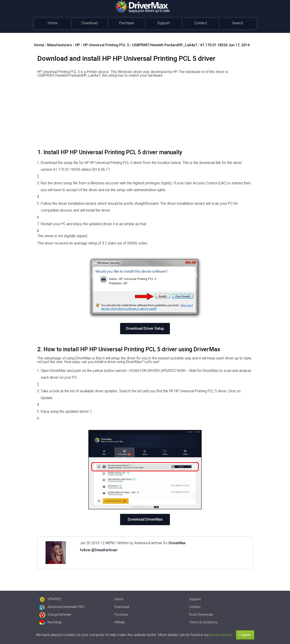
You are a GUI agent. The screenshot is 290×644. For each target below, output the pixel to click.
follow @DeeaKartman (99, 550)
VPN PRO (50, 599)
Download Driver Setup (145, 328)
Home (53, 23)
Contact (201, 23)
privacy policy (221, 635)
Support (164, 23)
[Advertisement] (145, 115)
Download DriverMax (145, 519)
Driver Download (201, 615)
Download (90, 23)
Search (237, 23)
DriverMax (177, 543)
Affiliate (120, 622)
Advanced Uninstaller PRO (62, 607)
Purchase (127, 23)
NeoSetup (51, 622)
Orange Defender (55, 615)
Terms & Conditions (203, 622)
